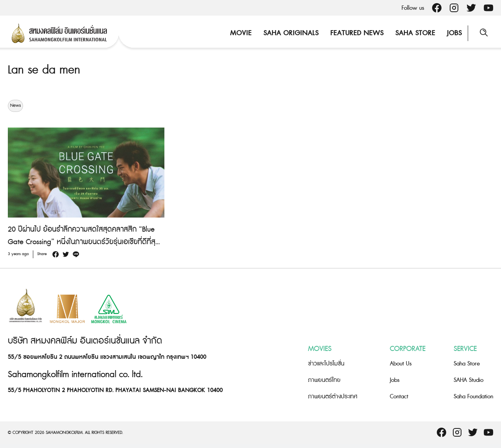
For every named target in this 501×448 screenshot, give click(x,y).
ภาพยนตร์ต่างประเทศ (333, 397)
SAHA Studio (469, 380)
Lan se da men (44, 70)
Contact (399, 397)
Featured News (357, 33)
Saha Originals (291, 33)
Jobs (454, 33)
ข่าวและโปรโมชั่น (326, 364)
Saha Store (415, 33)
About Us (401, 364)
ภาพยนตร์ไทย (324, 380)
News (15, 106)
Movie (241, 33)
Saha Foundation (473, 397)
